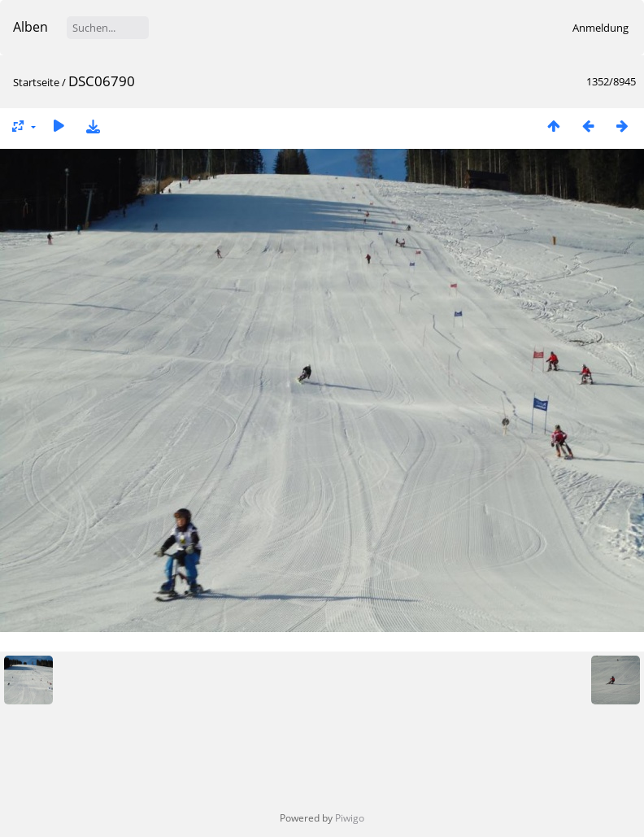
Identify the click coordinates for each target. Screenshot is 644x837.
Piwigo (350, 818)
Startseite (36, 82)
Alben (30, 27)
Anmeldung (600, 28)
